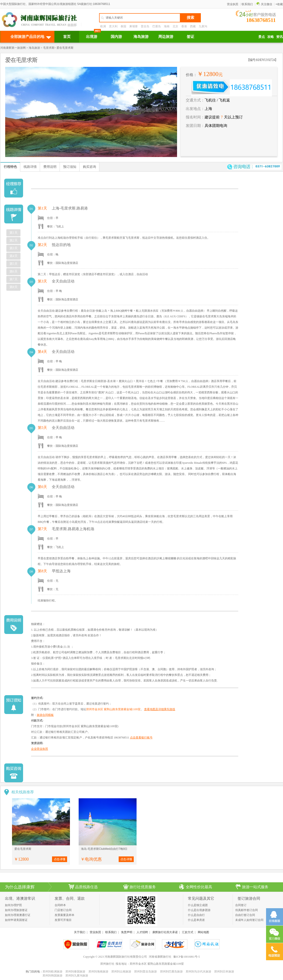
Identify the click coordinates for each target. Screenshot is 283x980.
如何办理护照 (13, 905)
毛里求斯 (49, 48)
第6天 (14, 272)
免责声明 (127, 932)
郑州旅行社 (107, 964)
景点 (262, 37)
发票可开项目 (63, 920)
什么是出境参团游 (199, 910)
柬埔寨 (133, 26)
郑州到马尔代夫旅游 (198, 972)
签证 (190, 37)
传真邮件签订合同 (247, 910)
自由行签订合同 (245, 915)
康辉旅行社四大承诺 (165, 932)
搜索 (190, 18)
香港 (184, 26)
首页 (67, 37)
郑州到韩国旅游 (53, 976)
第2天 (14, 240)
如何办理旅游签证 (16, 910)
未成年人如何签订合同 (249, 920)
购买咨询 (89, 167)
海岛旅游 (141, 37)
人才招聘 (142, 932)
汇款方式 (188, 932)
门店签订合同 (63, 910)
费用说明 (50, 167)
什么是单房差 (196, 920)
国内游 (116, 37)
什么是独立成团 (198, 905)
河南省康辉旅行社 (160, 957)
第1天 (14, 233)
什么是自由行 (196, 915)
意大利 (113, 26)
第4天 (14, 256)
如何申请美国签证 (16, 920)
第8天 (14, 287)
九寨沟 (203, 26)
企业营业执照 (40, 749)
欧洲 (103, 26)
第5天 (14, 264)
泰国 (123, 26)
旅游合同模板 (45, 715)
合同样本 (60, 905)
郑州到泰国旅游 (75, 972)
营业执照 (233, 4)
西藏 (193, 26)
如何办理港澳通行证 (18, 915)
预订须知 (70, 167)
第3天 (14, 248)
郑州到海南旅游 (98, 972)
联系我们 (247, 4)
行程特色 (10, 167)
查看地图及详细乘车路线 (160, 709)
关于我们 (80, 932)
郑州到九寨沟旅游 (77, 976)
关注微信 (264, 4)
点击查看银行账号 (141, 738)
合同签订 (241, 905)
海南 (167, 26)
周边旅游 (166, 37)
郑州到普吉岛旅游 (146, 972)
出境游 (92, 37)
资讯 (279, 37)
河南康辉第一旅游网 (13, 48)
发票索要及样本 (65, 915)
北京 (175, 26)
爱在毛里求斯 (23, 849)
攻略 (271, 37)
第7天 (14, 279)
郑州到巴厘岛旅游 (171, 972)
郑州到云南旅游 (121, 972)
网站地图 (203, 932)
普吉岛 (145, 26)
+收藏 (279, 4)
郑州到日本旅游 (224, 972)
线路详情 (30, 167)
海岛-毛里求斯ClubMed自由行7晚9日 (104, 849)
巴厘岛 (157, 26)
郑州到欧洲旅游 (53, 972)
